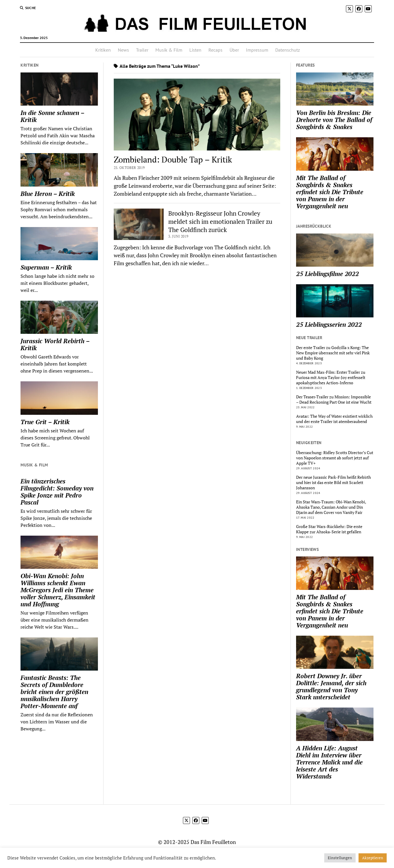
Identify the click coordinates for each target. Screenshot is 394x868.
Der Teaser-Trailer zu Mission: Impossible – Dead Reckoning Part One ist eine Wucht (334, 400)
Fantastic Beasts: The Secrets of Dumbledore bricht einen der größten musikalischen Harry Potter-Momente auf (54, 692)
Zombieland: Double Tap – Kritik (173, 159)
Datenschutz (288, 50)
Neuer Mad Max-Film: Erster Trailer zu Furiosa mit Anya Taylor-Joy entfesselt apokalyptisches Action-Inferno (331, 378)
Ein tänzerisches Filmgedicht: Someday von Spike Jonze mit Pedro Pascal (57, 492)
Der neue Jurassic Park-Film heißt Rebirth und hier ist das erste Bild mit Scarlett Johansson (333, 483)
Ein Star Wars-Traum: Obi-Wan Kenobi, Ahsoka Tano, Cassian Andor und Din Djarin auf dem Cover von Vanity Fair (331, 507)
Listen (195, 50)
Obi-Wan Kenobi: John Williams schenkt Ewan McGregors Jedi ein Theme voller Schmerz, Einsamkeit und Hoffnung (58, 590)
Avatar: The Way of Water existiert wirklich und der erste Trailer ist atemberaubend (334, 419)
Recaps (215, 50)
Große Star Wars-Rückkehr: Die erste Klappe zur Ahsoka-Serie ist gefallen (329, 529)
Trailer (142, 50)
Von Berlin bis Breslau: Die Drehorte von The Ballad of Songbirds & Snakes (334, 120)
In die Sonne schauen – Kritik (52, 116)
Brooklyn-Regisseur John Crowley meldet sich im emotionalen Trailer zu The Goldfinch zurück (220, 221)
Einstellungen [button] (340, 858)
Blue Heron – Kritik (48, 194)
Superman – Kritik (46, 267)
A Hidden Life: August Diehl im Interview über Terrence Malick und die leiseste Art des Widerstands (329, 762)
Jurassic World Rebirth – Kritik (55, 344)
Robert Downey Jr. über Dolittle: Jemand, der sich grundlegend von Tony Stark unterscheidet (331, 686)
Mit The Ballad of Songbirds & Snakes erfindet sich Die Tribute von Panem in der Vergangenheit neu (330, 192)
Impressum (257, 50)
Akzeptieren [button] (373, 858)
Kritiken (103, 50)
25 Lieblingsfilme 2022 (327, 274)
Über (234, 50)
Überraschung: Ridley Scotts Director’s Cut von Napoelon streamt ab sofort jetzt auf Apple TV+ (335, 458)
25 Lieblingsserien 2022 (329, 324)
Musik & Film (169, 50)
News (123, 50)
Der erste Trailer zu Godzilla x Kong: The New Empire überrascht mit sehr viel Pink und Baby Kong (333, 353)
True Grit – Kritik (45, 422)
